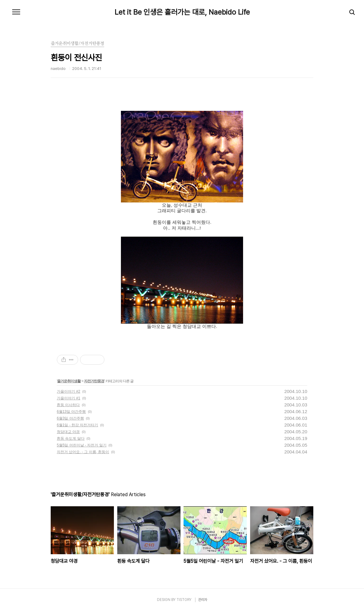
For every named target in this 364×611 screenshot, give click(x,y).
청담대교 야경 (68, 432)
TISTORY (184, 600)
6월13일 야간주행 (71, 412)
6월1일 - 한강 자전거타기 (77, 425)
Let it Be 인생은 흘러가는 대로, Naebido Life (182, 12)
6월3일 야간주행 (70, 418)
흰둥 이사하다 (68, 405)
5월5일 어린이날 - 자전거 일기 (82, 445)
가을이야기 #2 (69, 391)
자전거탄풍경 (94, 381)
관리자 (203, 600)
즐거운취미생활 (69, 381)
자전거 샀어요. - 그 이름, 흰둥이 (83, 452)
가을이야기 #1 (69, 398)
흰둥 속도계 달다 (71, 438)
